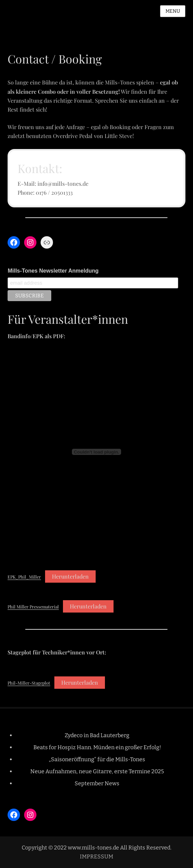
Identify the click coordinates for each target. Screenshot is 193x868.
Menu (173, 11)
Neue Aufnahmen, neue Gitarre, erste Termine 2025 (97, 771)
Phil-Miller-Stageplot (29, 683)
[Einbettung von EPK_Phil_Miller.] (96, 452)
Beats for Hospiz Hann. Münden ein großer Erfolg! (97, 747)
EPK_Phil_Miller (24, 577)
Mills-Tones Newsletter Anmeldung (53, 271)
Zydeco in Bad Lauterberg (97, 735)
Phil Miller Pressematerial (33, 607)
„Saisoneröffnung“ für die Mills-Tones (97, 759)
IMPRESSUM (96, 856)
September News (97, 783)
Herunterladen (70, 576)
